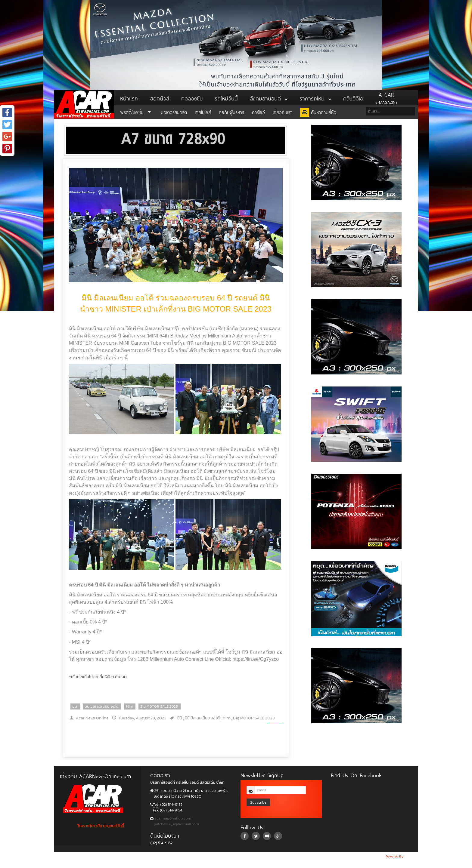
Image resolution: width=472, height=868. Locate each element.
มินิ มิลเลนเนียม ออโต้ (102, 706)
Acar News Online (92, 718)
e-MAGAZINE (386, 98)
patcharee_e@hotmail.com (176, 824)
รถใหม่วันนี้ (226, 98)
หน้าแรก (129, 98)
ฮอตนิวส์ (160, 98)
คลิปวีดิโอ (353, 98)
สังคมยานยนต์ (269, 98)
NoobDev (411, 856)
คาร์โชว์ (258, 112)
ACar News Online (84, 104)
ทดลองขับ (192, 98)
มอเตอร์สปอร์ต (174, 112)
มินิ (75, 706)
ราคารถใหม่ (315, 98)
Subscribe (258, 802)
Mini (129, 706)
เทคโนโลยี (203, 112)
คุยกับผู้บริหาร (231, 112)
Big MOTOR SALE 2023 (159, 706)
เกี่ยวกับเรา (283, 112)
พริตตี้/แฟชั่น (137, 112)
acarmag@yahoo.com (172, 818)
